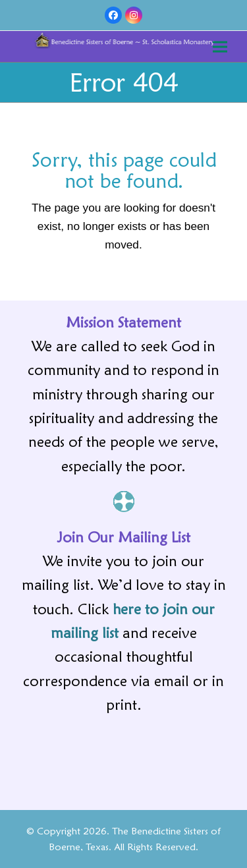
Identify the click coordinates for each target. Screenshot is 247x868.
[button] (220, 46)
